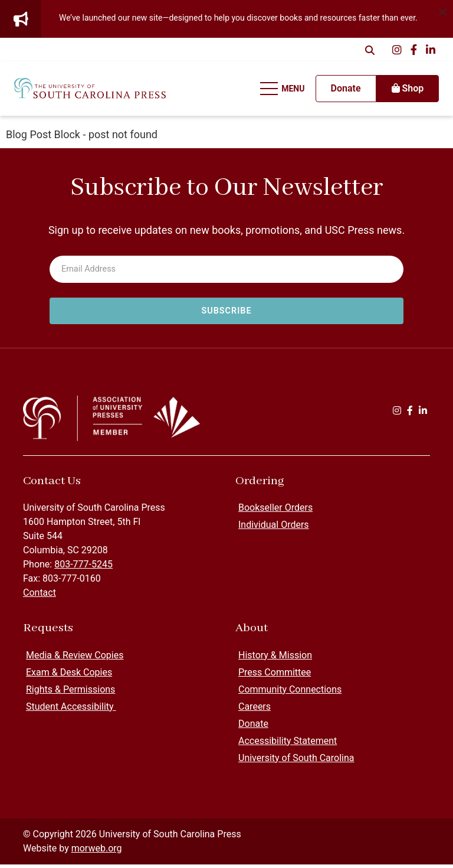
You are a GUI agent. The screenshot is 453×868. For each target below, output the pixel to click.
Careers (255, 710)
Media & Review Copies (75, 659)
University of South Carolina (296, 761)
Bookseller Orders (275, 512)
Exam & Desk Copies (69, 676)
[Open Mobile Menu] (280, 91)
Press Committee (275, 676)
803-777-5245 (83, 568)
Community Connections (290, 693)
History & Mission (275, 659)
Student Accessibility (71, 710)
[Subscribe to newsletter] (226, 311)
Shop (404, 91)
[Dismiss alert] (442, 11)
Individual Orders (274, 529)
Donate (253, 727)
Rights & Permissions (70, 693)
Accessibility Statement (288, 744)
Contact (40, 597)
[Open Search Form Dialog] (370, 50)
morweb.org (97, 852)
